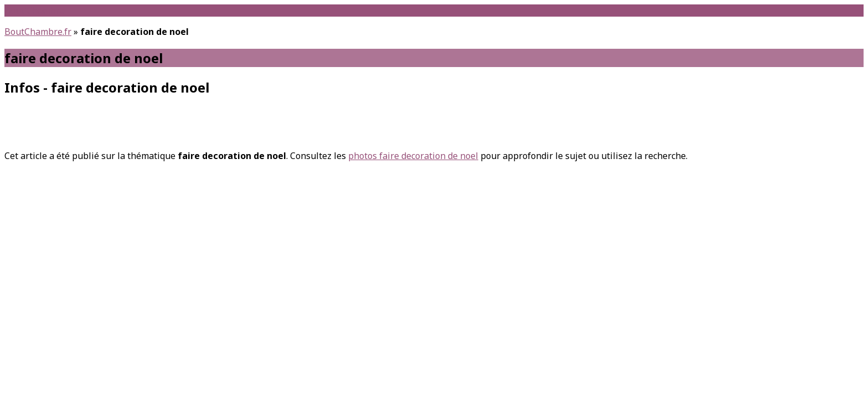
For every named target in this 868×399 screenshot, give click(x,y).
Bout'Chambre (35, 11)
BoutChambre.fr (38, 32)
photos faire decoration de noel (413, 156)
